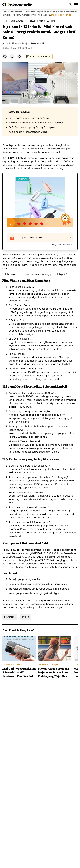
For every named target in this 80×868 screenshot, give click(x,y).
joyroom (26, 617)
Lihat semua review (38, 56)
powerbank (10, 617)
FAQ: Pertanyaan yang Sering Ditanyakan (33, 127)
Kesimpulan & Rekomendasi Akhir (28, 132)
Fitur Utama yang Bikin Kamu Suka (29, 118)
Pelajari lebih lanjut (61, 15)
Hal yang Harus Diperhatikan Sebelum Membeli (36, 123)
